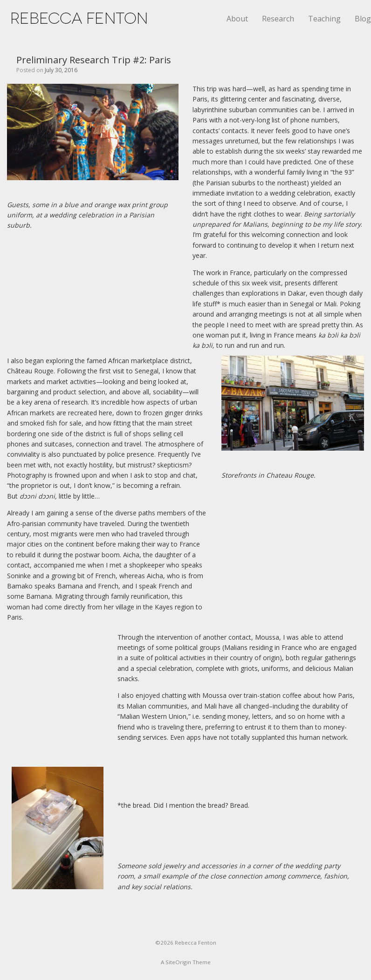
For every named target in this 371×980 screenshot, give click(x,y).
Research (278, 19)
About (237, 19)
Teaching (324, 19)
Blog (363, 19)
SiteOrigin (178, 962)
